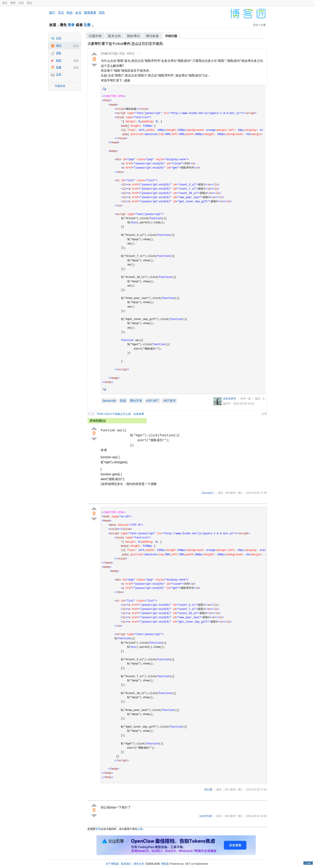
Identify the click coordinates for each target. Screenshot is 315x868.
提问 (76, 46)
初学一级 (246, 399)
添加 (76, 67)
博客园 (165, 864)
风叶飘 (208, 790)
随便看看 (90, 12)
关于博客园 (112, 864)
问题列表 (95, 36)
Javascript (109, 401)
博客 (59, 53)
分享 (264, 414)
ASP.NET (152, 401)
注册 (87, 25)
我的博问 (133, 36)
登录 (71, 25)
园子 (52, 12)
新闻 (13, 3)
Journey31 (208, 493)
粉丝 (70, 12)
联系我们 (126, 864)
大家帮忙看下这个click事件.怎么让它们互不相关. (126, 44)
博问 (59, 46)
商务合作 (139, 864)
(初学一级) (236, 493)
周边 (29, 3)
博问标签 (152, 36)
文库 (59, 74)
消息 (102, 12)
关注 (61, 12)
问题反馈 (60, 86)
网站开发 (136, 401)
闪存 (59, 38)
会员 (21, 3)
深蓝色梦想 (229, 399)
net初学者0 (206, 816)
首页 (5, 3)
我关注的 (114, 36)
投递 (76, 60)
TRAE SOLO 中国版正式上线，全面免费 (120, 414)
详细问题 (171, 36)
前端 (123, 401)
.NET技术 (169, 401)
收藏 (59, 67)
